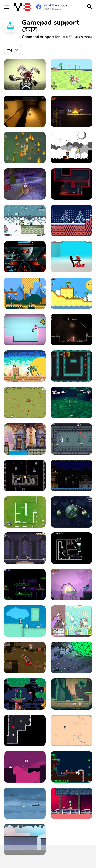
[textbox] (13, 49)
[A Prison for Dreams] (72, 293)
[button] (83, 37)
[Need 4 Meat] (25, 403)
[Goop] (25, 475)
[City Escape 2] (25, 840)
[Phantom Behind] (72, 366)
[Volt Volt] (25, 730)
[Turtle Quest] (25, 439)
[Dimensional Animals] (25, 366)
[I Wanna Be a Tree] (25, 621)
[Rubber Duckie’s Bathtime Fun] (25, 221)
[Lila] (25, 767)
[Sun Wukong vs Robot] (25, 585)
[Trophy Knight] (72, 111)
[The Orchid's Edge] (72, 75)
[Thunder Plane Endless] (25, 803)
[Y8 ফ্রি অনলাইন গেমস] (23, 7)
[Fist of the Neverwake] (72, 403)
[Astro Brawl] (72, 512)
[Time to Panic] (25, 293)
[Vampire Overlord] (25, 548)
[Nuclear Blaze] (72, 184)
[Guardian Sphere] (72, 621)
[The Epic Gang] (25, 657)
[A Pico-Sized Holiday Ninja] (72, 767)
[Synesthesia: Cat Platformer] (72, 803)
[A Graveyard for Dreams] (72, 148)
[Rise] (72, 221)
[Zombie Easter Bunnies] (25, 75)
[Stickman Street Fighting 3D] (72, 257)
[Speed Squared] (25, 512)
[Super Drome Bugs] (72, 548)
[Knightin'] (72, 439)
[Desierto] (72, 730)
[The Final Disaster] (72, 657)
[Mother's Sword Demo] (72, 330)
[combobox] (13, 49)
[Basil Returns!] (25, 694)
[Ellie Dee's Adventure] (25, 111)
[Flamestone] (25, 148)
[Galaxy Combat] (25, 257)
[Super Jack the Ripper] (72, 475)
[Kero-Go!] (72, 694)
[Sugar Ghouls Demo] (25, 184)
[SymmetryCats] (25, 330)
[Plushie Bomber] (72, 585)
